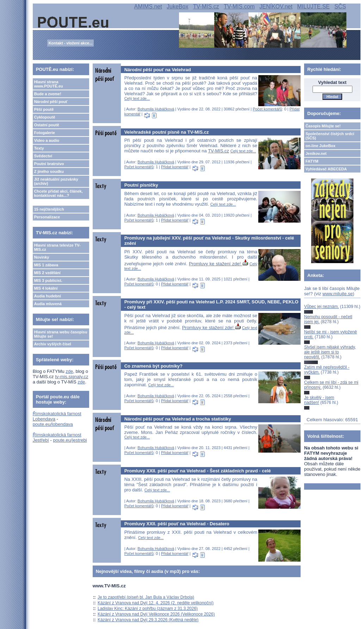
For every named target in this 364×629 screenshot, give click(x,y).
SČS (340, 7)
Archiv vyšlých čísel (53, 344)
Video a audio (47, 140)
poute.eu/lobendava (53, 424)
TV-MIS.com (239, 7)
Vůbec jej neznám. (322, 307)
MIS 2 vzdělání (47, 273)
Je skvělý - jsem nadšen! (319, 400)
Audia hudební (48, 296)
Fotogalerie (45, 133)
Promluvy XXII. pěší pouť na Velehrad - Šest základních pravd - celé (198, 471)
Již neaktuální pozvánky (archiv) (56, 181)
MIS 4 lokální (46, 288)
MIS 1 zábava (46, 265)
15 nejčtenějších (49, 209)
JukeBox (177, 7)
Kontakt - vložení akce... (71, 43)
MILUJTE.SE (313, 7)
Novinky (42, 257)
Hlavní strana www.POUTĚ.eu (49, 84)
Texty (39, 148)
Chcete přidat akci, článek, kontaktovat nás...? (58, 193)
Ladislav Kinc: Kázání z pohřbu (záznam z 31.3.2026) (148, 609)
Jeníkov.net (316, 153)
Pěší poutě (44, 109)
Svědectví (43, 156)
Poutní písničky (141, 185)
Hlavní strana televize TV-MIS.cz (57, 247)
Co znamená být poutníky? (153, 366)
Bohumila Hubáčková (156, 109)
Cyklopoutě (45, 117)
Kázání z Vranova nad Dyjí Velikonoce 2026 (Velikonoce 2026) (156, 614)
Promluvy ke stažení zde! (218, 264)
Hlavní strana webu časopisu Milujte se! (61, 334)
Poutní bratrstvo (49, 164)
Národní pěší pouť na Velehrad (158, 70)
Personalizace (47, 217)
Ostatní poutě (47, 125)
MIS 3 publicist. (48, 280)
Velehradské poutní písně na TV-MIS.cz (167, 132)
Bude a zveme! (48, 94)
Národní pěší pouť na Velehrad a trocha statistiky (178, 419)
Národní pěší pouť (51, 102)
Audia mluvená (48, 304)
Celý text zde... (137, 98)
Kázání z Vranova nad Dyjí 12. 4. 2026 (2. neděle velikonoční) (156, 603)
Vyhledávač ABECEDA (326, 169)
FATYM (312, 161)
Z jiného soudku (49, 171)
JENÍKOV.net (276, 7)
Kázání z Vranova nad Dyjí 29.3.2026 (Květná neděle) (148, 620)
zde (69, 371)
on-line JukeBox (320, 146)
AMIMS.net (148, 7)
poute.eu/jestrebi (70, 440)
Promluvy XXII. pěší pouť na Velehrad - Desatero (177, 524)
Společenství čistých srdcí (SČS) (330, 136)
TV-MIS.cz (206, 7)
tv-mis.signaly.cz (72, 377)
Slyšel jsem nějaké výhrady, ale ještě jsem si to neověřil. (330, 352)
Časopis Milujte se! (323, 126)
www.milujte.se (338, 294)
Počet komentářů (267, 109)
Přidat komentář (175, 167)
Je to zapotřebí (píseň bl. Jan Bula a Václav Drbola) (146, 597)
